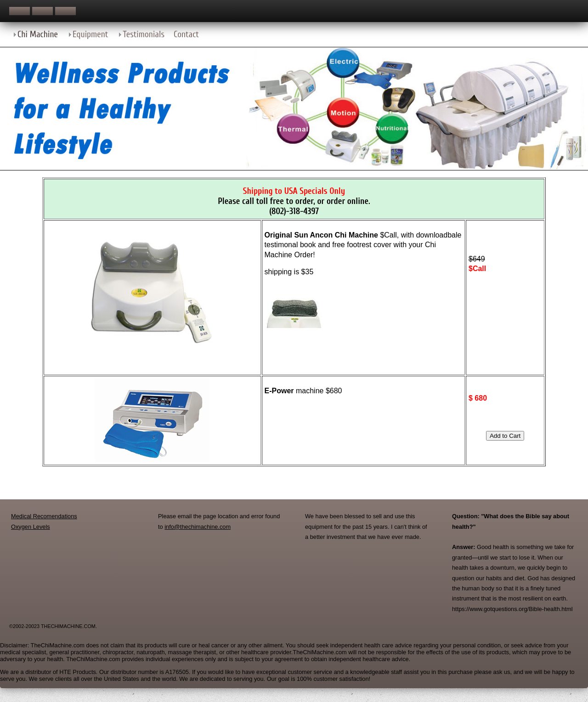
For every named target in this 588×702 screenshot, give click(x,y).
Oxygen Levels (31, 527)
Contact (186, 34)
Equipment (90, 34)
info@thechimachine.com (198, 527)
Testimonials (144, 34)
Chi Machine (38, 34)
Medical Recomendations (44, 516)
